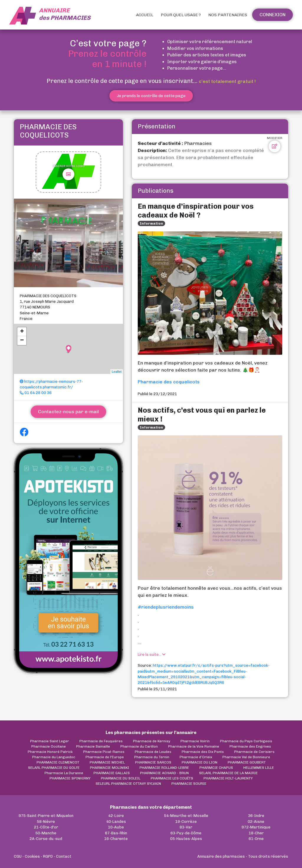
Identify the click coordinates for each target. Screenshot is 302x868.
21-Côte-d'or (46, 827)
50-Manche (46, 833)
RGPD (48, 856)
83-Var (186, 827)
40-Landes (116, 822)
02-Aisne (256, 822)
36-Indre (256, 816)
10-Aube (116, 827)
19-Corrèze (186, 822)
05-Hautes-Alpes (186, 839)
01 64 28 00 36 (36, 393)
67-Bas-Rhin (116, 833)
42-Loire (116, 816)
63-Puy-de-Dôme (186, 833)
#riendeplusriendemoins (166, 607)
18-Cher (256, 833)
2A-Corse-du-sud (46, 839)
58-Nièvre (46, 822)
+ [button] (22, 332)
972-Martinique (256, 827)
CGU (18, 856)
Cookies (32, 856)
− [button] (22, 341)
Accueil (145, 15)
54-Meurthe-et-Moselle (186, 816)
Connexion (273, 15)
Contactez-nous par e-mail (68, 412)
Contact (64, 856)
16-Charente (116, 839)
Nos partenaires (228, 15)
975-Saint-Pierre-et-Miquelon (46, 816)
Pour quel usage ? (181, 15)
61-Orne (256, 839)
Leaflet (117, 372)
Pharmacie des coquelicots (169, 382)
